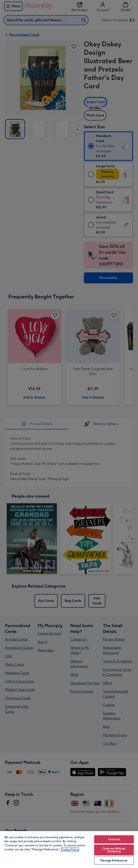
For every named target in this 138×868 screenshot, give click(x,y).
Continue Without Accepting (114, 850)
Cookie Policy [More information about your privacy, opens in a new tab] (70, 849)
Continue (114, 839)
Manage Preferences (114, 861)
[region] (69, 849)
